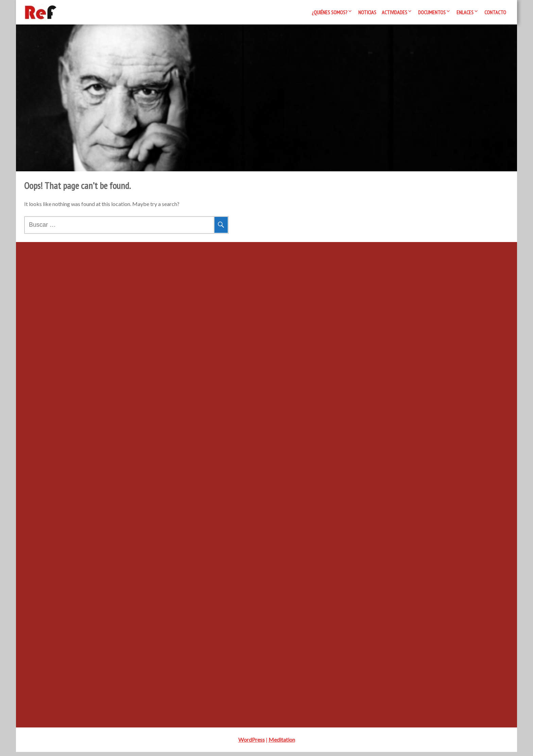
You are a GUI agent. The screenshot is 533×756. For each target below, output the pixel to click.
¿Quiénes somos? (330, 12)
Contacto (495, 12)
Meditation (282, 744)
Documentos (432, 12)
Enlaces (465, 12)
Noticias (367, 12)
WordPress (252, 744)
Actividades (394, 12)
